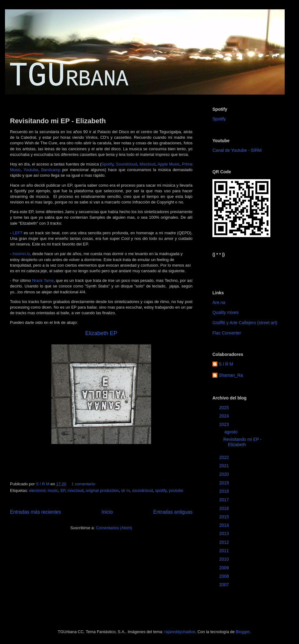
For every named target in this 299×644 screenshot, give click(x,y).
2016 (225, 508)
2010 (225, 559)
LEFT (17, 233)
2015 (225, 517)
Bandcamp (51, 170)
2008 (225, 576)
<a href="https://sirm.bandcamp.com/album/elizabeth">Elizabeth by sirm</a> (243, 268)
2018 (225, 491)
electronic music (43, 490)
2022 (225, 457)
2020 (225, 474)
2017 (225, 500)
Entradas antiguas (173, 512)
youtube (176, 490)
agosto (231, 432)
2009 (225, 568)
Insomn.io (21, 254)
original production (102, 490)
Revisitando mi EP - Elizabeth (58, 121)
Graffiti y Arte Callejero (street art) (245, 323)
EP (63, 490)
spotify (161, 490)
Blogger (243, 632)
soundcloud (142, 490)
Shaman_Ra (231, 375)
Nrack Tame (43, 280)
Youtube (31, 170)
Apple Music (169, 164)
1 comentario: (84, 484)
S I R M (226, 364)
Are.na (219, 302)
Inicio (107, 512)
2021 (225, 466)
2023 (225, 424)
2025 (225, 408)
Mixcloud (147, 164)
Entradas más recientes (36, 512)
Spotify (107, 164)
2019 (225, 483)
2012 (225, 542)
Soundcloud (127, 164)
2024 (225, 416)
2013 (225, 534)
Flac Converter (227, 333)
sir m (126, 490)
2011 (225, 551)
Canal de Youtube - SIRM (237, 150)
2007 (225, 585)
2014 (225, 525)
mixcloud (76, 490)
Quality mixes (225, 312)
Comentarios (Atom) (114, 528)
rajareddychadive (180, 632)
